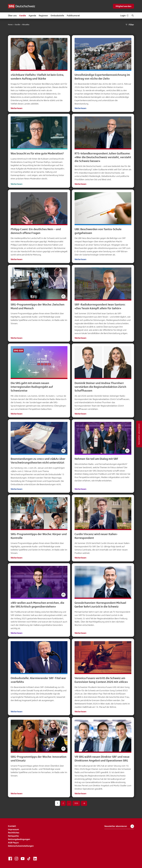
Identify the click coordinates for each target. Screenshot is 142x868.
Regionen (43, 16)
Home (10, 25)
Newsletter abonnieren (119, 826)
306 (76, 803)
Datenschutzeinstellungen (21, 846)
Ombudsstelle (57, 16)
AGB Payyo (13, 843)
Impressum (13, 829)
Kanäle (23, 16)
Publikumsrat (73, 16)
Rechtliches (14, 833)
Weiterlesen (17, 108)
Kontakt (12, 826)
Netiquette (13, 836)
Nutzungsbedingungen (19, 839)
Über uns (12, 16)
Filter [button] (130, 25)
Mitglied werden (123, 6)
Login (124, 16)
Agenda (32, 16)
